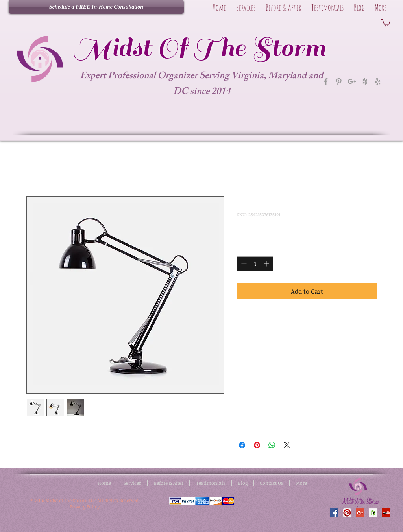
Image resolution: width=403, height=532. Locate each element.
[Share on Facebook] (242, 445)
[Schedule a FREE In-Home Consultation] (96, 7)
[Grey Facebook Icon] (326, 81)
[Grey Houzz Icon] (365, 81)
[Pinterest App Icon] (347, 513)
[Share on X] (287, 445)
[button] (386, 22)
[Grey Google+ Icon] (352, 81)
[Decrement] (243, 264)
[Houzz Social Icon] (373, 513)
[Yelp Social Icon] (386, 513)
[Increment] (267, 264)
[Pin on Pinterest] (257, 445)
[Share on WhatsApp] (272, 445)
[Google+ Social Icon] (360, 513)
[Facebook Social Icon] (334, 513)
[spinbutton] (255, 264)
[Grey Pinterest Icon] (339, 81)
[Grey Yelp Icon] (378, 81)
